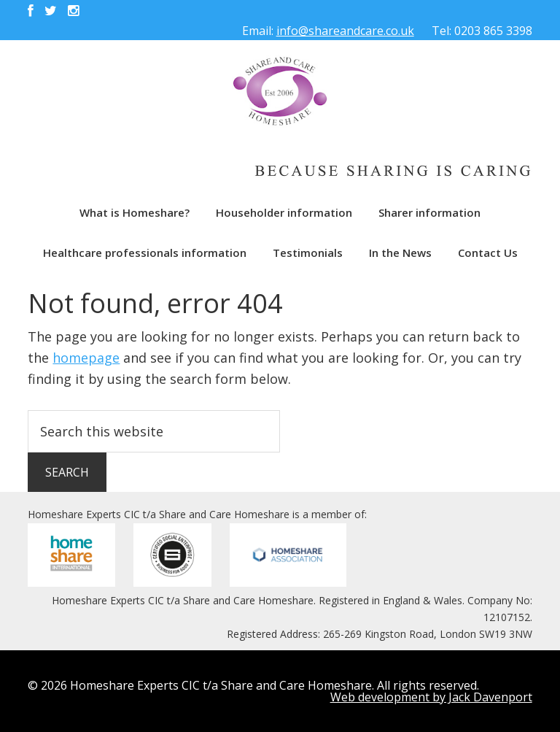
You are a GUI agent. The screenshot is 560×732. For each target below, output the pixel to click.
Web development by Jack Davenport (431, 697)
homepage (86, 358)
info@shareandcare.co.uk (345, 31)
